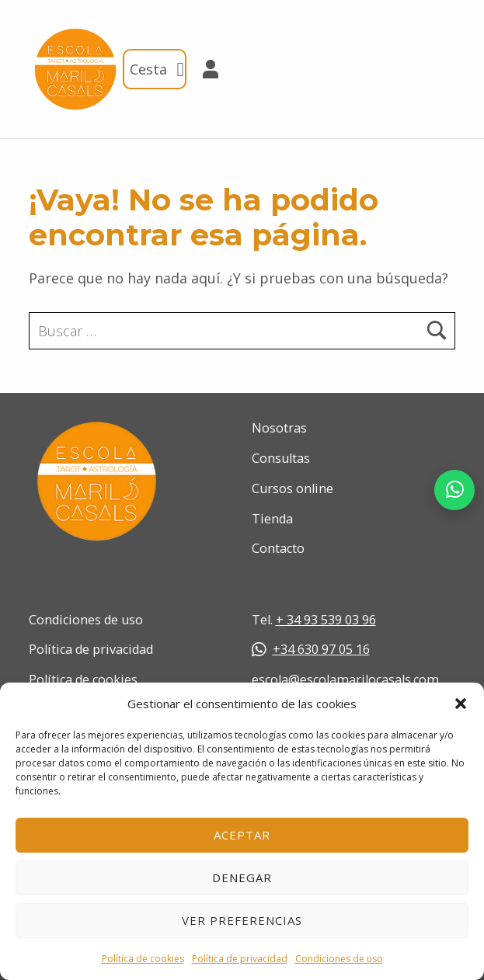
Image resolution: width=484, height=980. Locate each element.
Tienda (272, 519)
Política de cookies (143, 959)
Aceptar (242, 835)
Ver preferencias (242, 920)
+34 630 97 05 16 (311, 649)
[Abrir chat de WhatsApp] (454, 490)
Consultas (281, 458)
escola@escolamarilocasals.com (345, 679)
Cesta (158, 70)
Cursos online (292, 488)
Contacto (278, 548)
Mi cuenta (204, 69)
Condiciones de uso (339, 959)
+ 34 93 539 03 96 (326, 620)
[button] (461, 704)
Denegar (242, 877)
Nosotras (279, 428)
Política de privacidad (240, 959)
